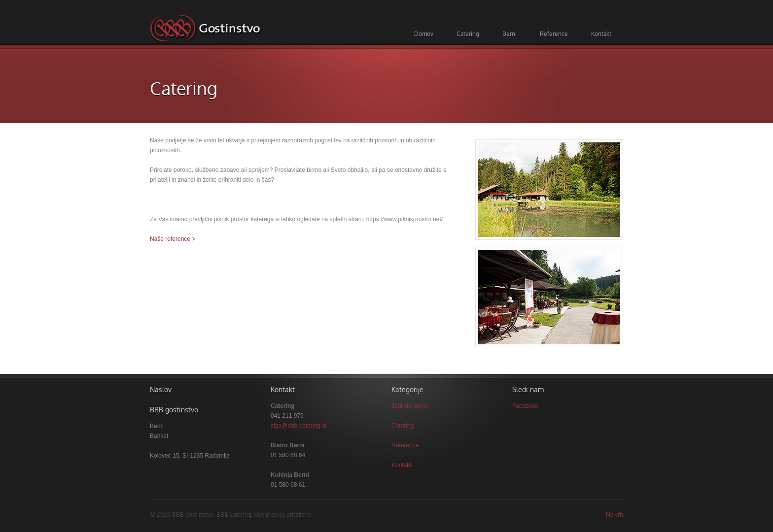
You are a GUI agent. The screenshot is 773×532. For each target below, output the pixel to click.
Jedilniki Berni (410, 406)
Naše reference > (173, 239)
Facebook (525, 406)
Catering (468, 34)
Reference (554, 34)
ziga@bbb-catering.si (299, 426)
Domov (424, 34)
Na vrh (615, 515)
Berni (509, 34)
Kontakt (601, 34)
